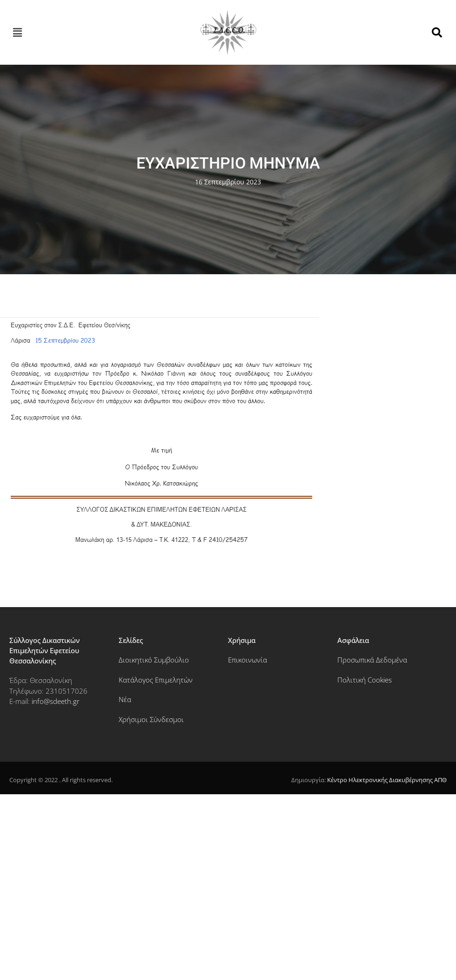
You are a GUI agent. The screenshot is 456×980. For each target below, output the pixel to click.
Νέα (125, 699)
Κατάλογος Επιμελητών (156, 680)
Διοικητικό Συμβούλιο (154, 660)
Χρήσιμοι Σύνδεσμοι (151, 719)
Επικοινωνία (248, 660)
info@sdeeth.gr (56, 701)
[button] (17, 33)
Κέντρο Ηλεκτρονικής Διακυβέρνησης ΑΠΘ (387, 780)
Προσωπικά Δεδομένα (372, 660)
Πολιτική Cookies (365, 680)
